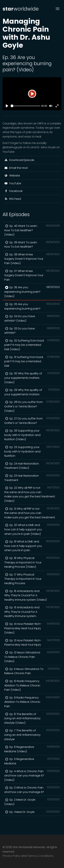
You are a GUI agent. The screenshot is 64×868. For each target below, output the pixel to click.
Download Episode (19, 160)
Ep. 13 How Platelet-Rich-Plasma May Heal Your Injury (32, 643)
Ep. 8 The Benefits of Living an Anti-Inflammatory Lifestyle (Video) (32, 718)
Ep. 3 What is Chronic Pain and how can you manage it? (32, 790)
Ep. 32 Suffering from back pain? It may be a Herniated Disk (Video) (32, 345)
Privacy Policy (12, 856)
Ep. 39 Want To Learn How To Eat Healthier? (32, 245)
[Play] (32, 94)
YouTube (13, 183)
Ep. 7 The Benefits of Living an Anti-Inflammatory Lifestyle (32, 735)
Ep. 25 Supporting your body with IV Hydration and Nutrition (32, 451)
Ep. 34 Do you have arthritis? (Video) (32, 318)
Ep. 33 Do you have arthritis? (32, 331)
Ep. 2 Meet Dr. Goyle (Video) (32, 802)
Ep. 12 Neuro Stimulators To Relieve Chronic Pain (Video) (32, 657)
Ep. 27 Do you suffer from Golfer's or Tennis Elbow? (32, 421)
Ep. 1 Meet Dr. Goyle (32, 812)
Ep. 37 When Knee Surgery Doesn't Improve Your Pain (32, 275)
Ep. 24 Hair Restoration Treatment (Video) (32, 466)
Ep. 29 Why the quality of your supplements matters (32, 392)
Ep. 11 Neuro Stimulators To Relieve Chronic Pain (32, 671)
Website (12, 176)
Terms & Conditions (40, 856)
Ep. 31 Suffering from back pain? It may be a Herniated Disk (32, 361)
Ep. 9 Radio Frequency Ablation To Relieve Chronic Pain (32, 702)
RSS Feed (13, 199)
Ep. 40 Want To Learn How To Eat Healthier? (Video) (32, 230)
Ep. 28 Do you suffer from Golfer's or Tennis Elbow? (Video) (32, 406)
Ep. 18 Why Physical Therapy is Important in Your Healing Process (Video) (32, 562)
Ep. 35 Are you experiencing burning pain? (32, 306)
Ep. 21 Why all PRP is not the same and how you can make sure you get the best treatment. (32, 513)
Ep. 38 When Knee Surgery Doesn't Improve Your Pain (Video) (32, 259)
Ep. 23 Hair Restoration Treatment (32, 478)
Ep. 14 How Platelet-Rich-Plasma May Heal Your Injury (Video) (32, 628)
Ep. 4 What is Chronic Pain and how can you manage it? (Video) (32, 776)
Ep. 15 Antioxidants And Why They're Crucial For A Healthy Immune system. (32, 612)
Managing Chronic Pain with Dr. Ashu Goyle (26, 33)
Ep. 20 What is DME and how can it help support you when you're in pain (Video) (32, 529)
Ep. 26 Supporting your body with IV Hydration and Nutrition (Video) (32, 435)
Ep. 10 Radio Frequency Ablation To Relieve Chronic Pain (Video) (32, 685)
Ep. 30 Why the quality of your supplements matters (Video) (32, 378)
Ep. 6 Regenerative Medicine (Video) (32, 749)
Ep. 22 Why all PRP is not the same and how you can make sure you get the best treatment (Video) (32, 494)
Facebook (13, 191)
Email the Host (16, 168)
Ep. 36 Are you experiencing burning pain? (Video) (32, 292)
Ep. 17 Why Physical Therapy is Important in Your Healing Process (32, 579)
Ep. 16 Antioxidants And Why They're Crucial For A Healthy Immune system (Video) (32, 595)
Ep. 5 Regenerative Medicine (32, 761)
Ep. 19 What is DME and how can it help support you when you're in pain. (32, 546)
